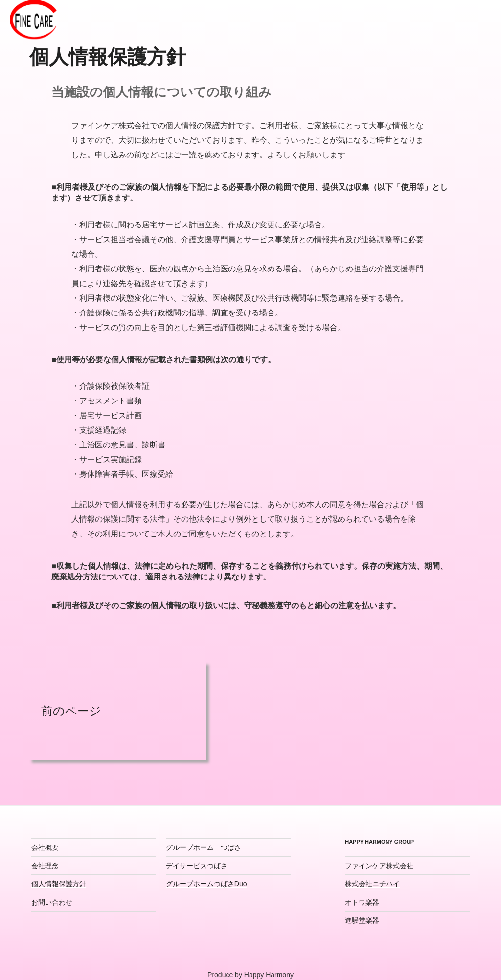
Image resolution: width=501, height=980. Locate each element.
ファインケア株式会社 (379, 866)
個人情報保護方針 (59, 884)
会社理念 (45, 866)
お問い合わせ (52, 902)
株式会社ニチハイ (372, 884)
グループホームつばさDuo (206, 884)
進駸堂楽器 (362, 920)
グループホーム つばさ (204, 847)
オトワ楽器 (362, 902)
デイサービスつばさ (197, 866)
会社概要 (45, 847)
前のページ (65, 711)
